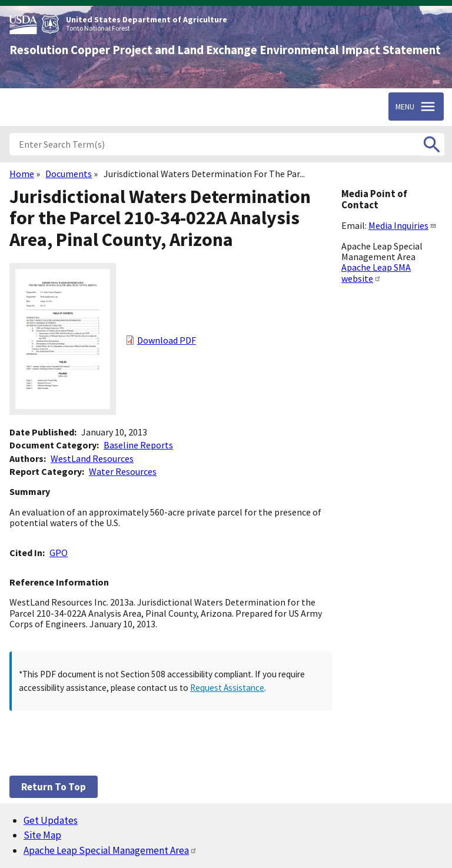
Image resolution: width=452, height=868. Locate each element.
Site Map (42, 835)
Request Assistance (227, 688)
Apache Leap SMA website (376, 272)
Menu (405, 107)
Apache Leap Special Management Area (110, 850)
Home (22, 174)
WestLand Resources (92, 458)
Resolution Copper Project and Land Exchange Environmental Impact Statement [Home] (225, 50)
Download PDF (167, 340)
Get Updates (51, 820)
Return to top (54, 787)
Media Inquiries (403, 225)
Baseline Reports (138, 445)
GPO (59, 553)
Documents (69, 174)
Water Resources (123, 471)
